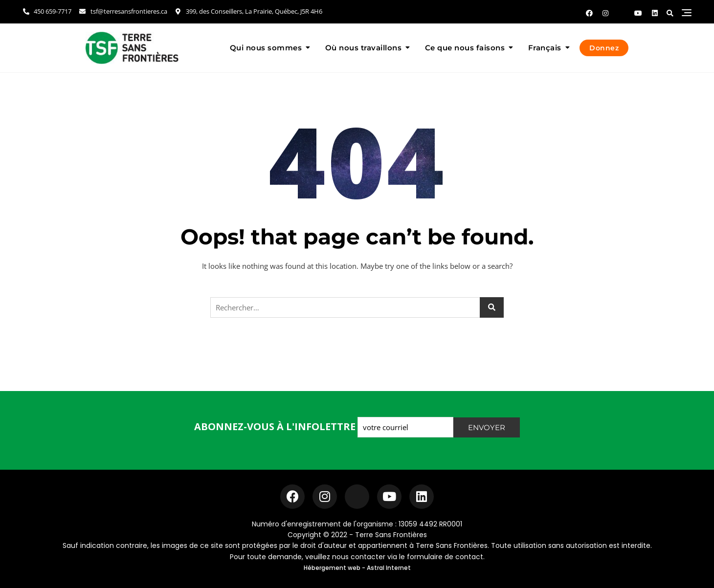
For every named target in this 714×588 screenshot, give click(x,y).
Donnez (604, 48)
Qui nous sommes (266, 48)
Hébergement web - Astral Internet (357, 568)
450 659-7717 (47, 11)
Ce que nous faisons (465, 48)
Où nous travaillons (364, 48)
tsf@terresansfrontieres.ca (123, 11)
